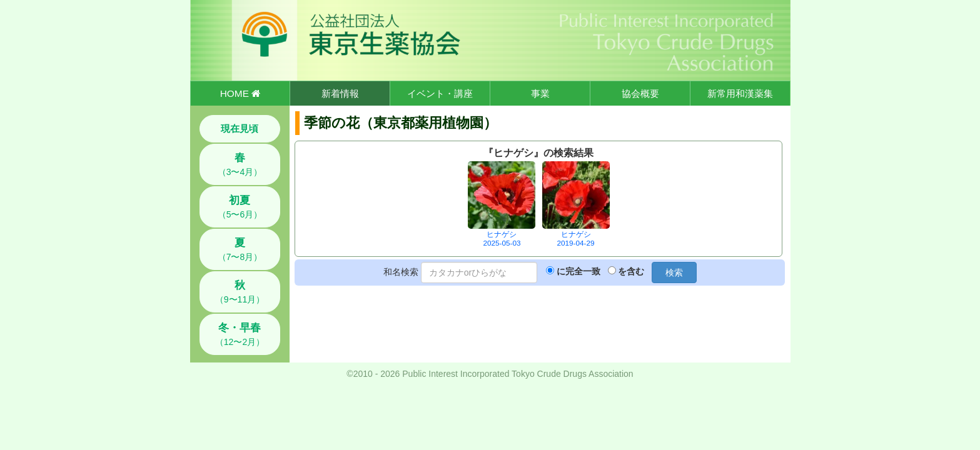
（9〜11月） (240, 292)
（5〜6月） (240, 207)
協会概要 (640, 93)
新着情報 (340, 93)
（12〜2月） (240, 334)
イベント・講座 (440, 93)
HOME (240, 93)
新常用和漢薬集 (740, 93)
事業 (540, 93)
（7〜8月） (240, 249)
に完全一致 (578, 271)
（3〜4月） (240, 164)
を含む (631, 271)
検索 (674, 272)
